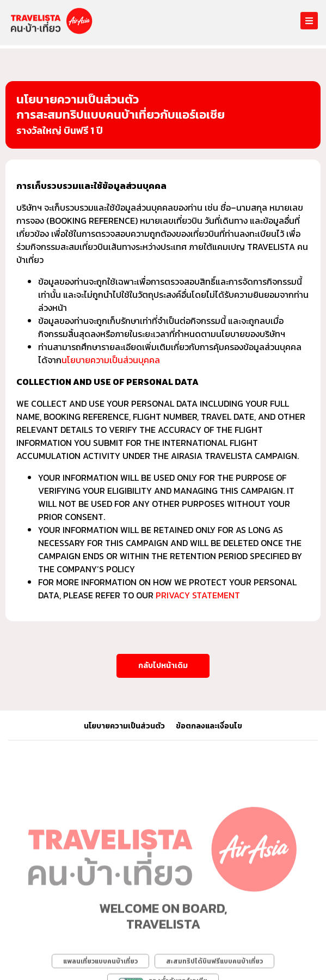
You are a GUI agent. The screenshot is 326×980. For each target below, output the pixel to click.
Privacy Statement (198, 595)
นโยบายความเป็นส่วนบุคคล (111, 360)
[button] (163, 666)
